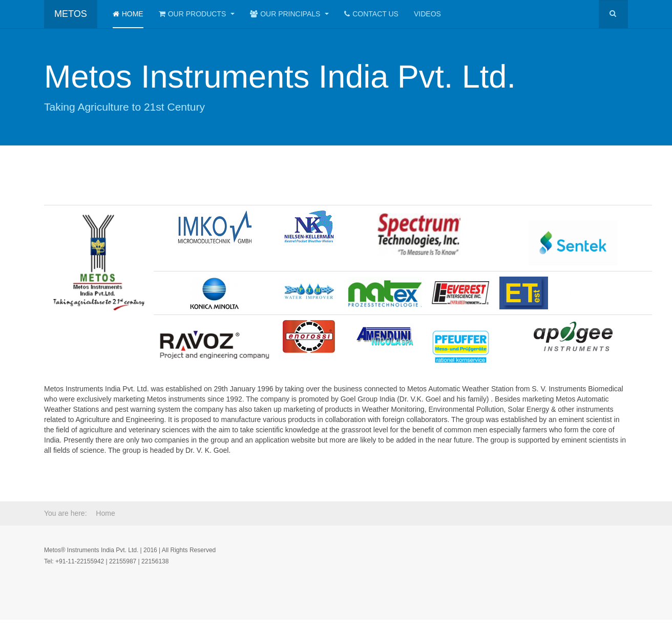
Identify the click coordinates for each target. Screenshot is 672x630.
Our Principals (289, 14)
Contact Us (371, 14)
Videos (427, 14)
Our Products (197, 14)
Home (128, 14)
